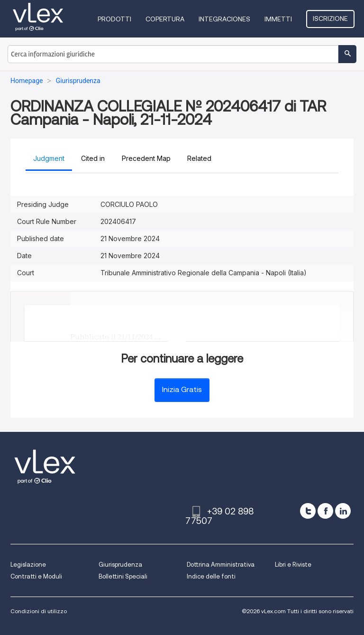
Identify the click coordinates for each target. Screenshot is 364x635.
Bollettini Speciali (123, 576)
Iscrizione (330, 19)
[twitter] (308, 511)
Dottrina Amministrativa (221, 565)
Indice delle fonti (211, 576)
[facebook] (325, 511)
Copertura (165, 19)
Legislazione (28, 565)
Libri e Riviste (293, 565)
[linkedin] (343, 511)
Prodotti (114, 19)
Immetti (278, 19)
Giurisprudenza (120, 565)
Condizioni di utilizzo (39, 611)
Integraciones (224, 19)
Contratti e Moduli (36, 576)
